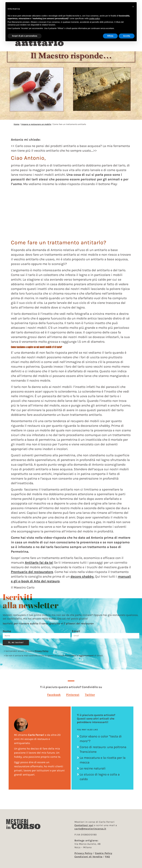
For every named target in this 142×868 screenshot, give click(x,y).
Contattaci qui (84, 825)
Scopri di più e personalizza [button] (25, 36)
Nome (7, 634)
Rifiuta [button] (110, 36)
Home (16, 127)
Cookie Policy (104, 853)
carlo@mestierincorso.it (90, 829)
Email (76, 634)
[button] (54, 697)
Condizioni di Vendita (88, 857)
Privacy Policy (41, 653)
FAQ (107, 857)
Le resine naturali (93, 771)
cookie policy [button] (94, 18)
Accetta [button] (127, 36)
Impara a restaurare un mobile (36, 127)
